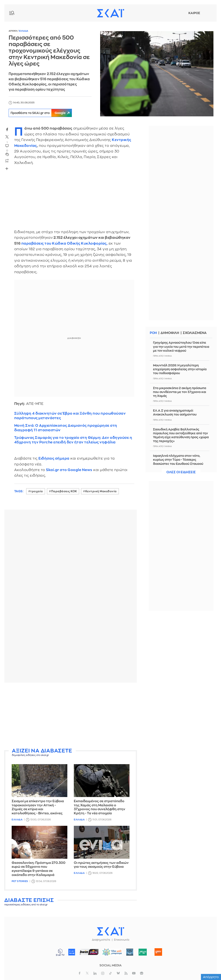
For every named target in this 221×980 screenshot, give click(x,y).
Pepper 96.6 (130, 952)
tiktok (110, 973)
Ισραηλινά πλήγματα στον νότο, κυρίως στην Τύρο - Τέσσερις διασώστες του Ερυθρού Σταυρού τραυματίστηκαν (178, 462)
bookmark (7, 160)
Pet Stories (20, 881)
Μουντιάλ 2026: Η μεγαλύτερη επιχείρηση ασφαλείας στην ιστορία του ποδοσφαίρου (180, 369)
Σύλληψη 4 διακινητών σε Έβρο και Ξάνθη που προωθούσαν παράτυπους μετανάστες (70, 416)
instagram (103, 973)
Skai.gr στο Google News (69, 470)
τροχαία (37, 491)
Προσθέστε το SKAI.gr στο (43, 113)
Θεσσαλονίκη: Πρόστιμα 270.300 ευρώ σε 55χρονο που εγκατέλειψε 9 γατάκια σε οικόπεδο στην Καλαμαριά (39, 869)
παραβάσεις (33, 243)
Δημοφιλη (170, 333)
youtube (134, 973)
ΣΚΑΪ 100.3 (72, 952)
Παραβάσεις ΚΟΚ (64, 491)
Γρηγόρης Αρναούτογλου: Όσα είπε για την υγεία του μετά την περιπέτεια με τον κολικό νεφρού (181, 346)
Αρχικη (13, 31)
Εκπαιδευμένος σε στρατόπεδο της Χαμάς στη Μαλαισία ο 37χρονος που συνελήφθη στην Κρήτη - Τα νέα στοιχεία (99, 807)
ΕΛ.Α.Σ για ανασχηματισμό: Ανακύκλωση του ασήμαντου (175, 412)
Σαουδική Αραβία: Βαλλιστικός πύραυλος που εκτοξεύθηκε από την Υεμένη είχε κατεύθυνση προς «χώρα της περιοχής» (181, 435)
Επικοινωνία (122, 940)
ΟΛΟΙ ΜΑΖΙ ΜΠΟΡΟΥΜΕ (111, 954)
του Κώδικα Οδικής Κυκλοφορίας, (76, 243)
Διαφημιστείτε (101, 940)
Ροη (153, 333)
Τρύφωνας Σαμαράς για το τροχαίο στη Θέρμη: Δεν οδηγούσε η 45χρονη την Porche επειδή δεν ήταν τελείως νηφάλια (73, 440)
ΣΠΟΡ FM (89, 952)
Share (7, 168)
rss (126, 973)
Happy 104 (158, 952)
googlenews (142, 973)
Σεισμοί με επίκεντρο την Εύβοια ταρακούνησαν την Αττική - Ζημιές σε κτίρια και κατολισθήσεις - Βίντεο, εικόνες (38, 807)
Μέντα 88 (143, 952)
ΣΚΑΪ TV (60, 952)
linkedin (95, 973)
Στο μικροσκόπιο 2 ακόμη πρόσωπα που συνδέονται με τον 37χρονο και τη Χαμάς (180, 392)
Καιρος (194, 13)
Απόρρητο (211, 977)
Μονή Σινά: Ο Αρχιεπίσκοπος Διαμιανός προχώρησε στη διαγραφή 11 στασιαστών (66, 428)
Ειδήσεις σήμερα (54, 458)
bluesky (118, 973)
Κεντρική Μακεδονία (101, 491)
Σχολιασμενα (196, 333)
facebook (7, 129)
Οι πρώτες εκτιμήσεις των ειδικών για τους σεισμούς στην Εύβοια (101, 865)
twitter (7, 137)
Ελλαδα (24, 31)
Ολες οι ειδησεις (181, 472)
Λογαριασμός (208, 13)
